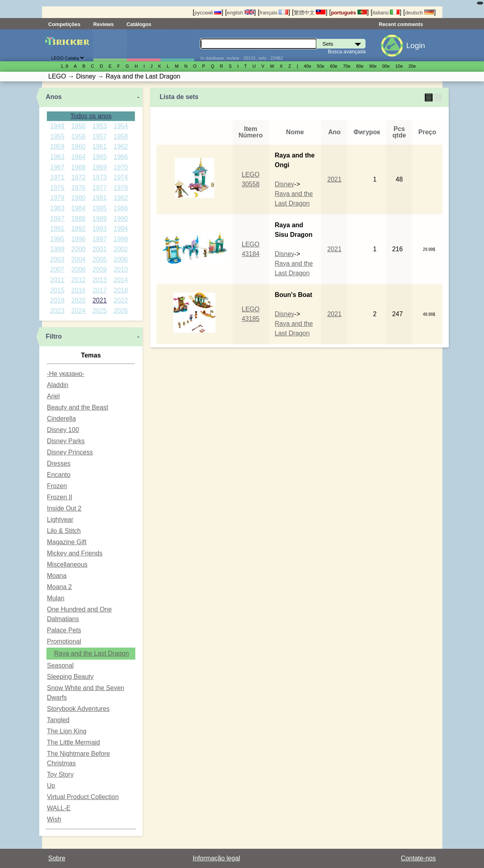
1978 (121, 188)
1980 (78, 198)
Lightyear (60, 520)
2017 (100, 290)
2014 (121, 280)
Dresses (59, 463)
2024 (78, 311)
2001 (100, 249)
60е (334, 66)
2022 (121, 300)
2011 (57, 280)
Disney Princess (70, 452)
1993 (100, 229)
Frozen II (59, 497)
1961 (100, 146)
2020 (78, 300)
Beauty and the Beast (77, 407)
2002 (121, 249)
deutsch (420, 13)
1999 (57, 249)
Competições (64, 24)
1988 (78, 219)
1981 (100, 198)
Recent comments (401, 24)
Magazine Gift (67, 542)
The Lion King (67, 731)
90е (373, 66)
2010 (121, 269)
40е (308, 66)
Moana (57, 576)
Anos (54, 97)
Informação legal (216, 858)
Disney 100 (63, 430)
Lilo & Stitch (64, 531)
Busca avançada (347, 51)
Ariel (53, 396)
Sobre (57, 858)
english (241, 13)
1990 (121, 219)
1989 (100, 219)
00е (386, 66)
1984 (78, 208)
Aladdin (57, 385)
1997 (100, 239)
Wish (54, 819)
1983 (57, 208)
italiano (386, 13)
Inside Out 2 (64, 508)
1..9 (65, 66)
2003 (57, 259)
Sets (110, 45)
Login (416, 45)
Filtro (54, 336)
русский (208, 13)
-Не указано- (66, 374)
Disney (284, 184)
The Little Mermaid (73, 742)
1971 (57, 177)
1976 (78, 188)
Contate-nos (418, 858)
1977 (100, 188)
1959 (57, 146)
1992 (78, 229)
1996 (78, 239)
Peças (177, 45)
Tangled (58, 720)
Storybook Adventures (78, 709)
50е (320, 66)
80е (360, 66)
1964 (78, 157)
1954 (121, 126)
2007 (57, 269)
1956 (78, 136)
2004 (78, 259)
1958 (121, 136)
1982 (121, 198)
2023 (57, 311)
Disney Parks (66, 441)
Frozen (57, 486)
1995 (57, 239)
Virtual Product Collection (83, 797)
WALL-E (59, 808)
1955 (57, 136)
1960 (78, 146)
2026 (121, 311)
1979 (57, 198)
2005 (100, 259)
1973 (100, 177)
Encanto (59, 475)
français (274, 13)
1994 (121, 229)
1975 (57, 188)
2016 (78, 290)
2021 (100, 300)
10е (399, 66)
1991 (57, 229)
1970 (121, 167)
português (349, 13)
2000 (78, 249)
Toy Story (60, 774)
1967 (57, 167)
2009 (100, 269)
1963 (57, 157)
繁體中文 (310, 13)
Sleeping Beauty (70, 677)
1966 (121, 157)
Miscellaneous (67, 564)
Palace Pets (64, 630)
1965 (100, 157)
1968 (78, 167)
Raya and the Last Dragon (91, 653)
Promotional (64, 641)
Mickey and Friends (75, 553)
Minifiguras (144, 45)
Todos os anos (91, 116)
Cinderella (61, 419)
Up (51, 786)
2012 (78, 280)
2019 (57, 300)
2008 (78, 269)
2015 (57, 290)
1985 (100, 208)
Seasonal (60, 665)
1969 (100, 167)
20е (412, 66)
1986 (121, 208)
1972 (78, 177)
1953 (100, 126)
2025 (100, 311)
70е (347, 66)
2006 (121, 259)
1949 (57, 126)
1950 (78, 126)
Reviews (103, 24)
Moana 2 (59, 587)
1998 (121, 239)
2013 (100, 280)
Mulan (56, 598)
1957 (100, 136)
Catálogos (139, 24)
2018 (121, 290)
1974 (121, 177)
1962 (121, 146)
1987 (57, 219)
